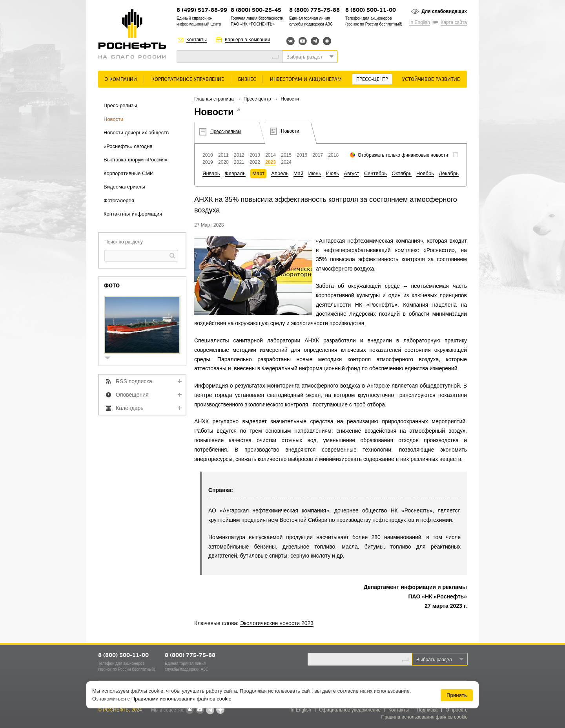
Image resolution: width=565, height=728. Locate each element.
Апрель (280, 173)
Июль (333, 173)
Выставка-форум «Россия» (136, 160)
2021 (239, 162)
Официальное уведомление (350, 710)
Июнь (315, 173)
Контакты (197, 40)
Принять (457, 695)
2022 (255, 162)
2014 (271, 155)
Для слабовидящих (444, 11)
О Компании (121, 80)
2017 (318, 155)
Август (351, 173)
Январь (211, 173)
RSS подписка (134, 381)
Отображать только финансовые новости (403, 155)
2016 (302, 155)
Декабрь (449, 173)
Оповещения (132, 395)
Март (258, 173)
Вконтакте (291, 41)
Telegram (315, 41)
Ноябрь (425, 173)
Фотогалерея (119, 200)
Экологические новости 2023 (277, 623)
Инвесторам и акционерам (306, 80)
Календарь (130, 408)
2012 (239, 155)
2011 (223, 155)
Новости (113, 119)
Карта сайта (454, 22)
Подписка (427, 710)
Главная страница (214, 99)
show (111, 359)
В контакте (190, 710)
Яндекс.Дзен (327, 41)
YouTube (303, 41)
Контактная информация (133, 214)
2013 (255, 155)
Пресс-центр (372, 80)
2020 (223, 162)
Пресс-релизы (120, 105)
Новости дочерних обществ (136, 133)
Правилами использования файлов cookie (181, 699)
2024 (286, 162)
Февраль (235, 173)
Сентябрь (375, 173)
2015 (286, 155)
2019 (208, 162)
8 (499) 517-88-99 (202, 10)
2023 (271, 162)
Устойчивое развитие (431, 80)
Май (298, 173)
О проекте (457, 710)
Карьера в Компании (247, 40)
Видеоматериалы (124, 187)
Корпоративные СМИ (128, 173)
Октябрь (401, 173)
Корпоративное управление (188, 80)
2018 (333, 155)
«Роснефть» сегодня (128, 146)
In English (420, 22)
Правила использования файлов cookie (425, 717)
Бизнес (247, 80)
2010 (208, 155)
